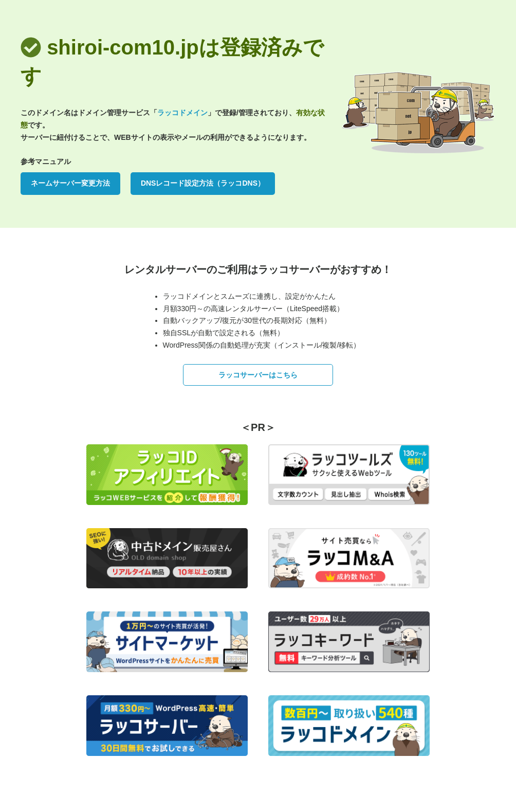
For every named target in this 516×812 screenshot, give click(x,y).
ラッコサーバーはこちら (258, 375)
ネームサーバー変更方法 (70, 183)
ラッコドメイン (182, 113)
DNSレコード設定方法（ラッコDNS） (203, 183)
